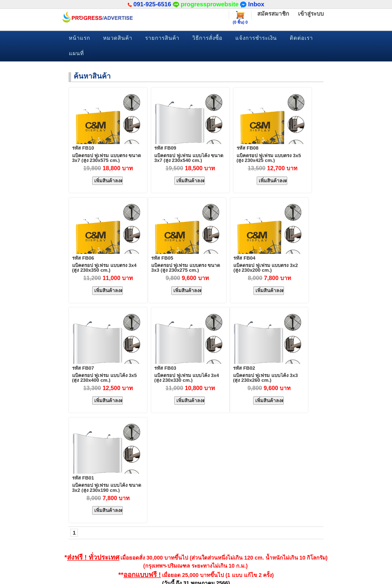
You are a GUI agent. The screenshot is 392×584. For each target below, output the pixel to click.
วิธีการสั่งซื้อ (207, 38)
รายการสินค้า (162, 38)
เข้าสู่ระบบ (311, 14)
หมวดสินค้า (118, 38)
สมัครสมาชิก (272, 14)
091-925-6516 (152, 4)
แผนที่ (76, 53)
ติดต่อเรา (301, 38)
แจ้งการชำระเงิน (256, 38)
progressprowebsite (209, 4)
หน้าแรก (79, 38)
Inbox (252, 4)
